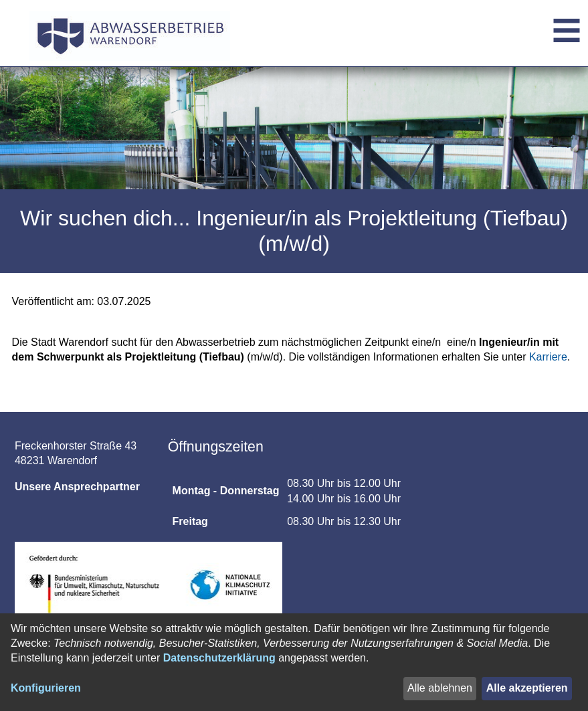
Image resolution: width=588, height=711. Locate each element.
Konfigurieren (46, 688)
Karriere (548, 357)
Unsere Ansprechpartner (77, 487)
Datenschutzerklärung (219, 658)
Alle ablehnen (440, 688)
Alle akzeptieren (527, 688)
